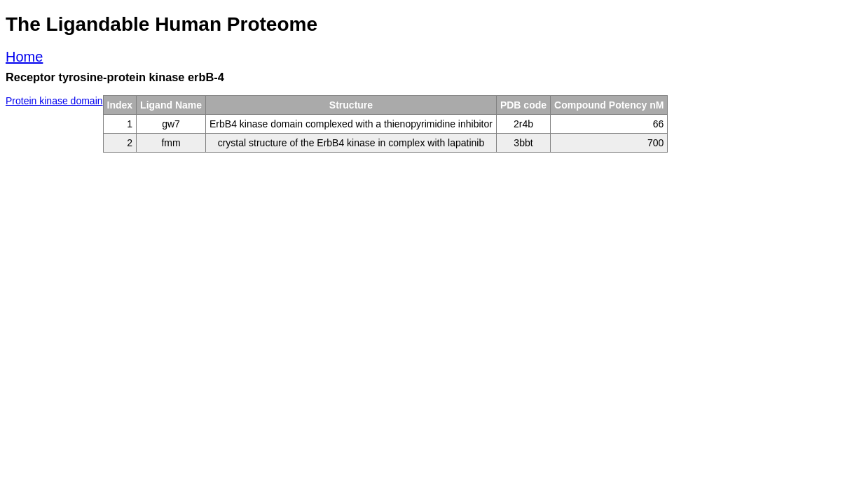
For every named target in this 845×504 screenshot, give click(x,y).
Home (24, 57)
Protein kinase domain (54, 101)
